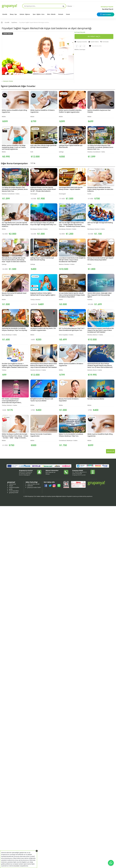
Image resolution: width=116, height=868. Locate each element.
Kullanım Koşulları (67, 496)
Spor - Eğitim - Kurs (39, 14)
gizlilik (11, 489)
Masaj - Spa (13, 14)
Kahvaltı (61, 14)
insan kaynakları (14, 491)
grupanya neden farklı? (34, 487)
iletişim (11, 486)
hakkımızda (12, 484)
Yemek (68, 14)
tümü (32, 163)
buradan (17, 866)
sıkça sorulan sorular (33, 484)
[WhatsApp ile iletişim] (111, 863)
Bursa (69, 6)
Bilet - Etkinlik (51, 14)
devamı (111, 451)
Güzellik (5, 14)
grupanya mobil (14, 493)
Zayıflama (14, 22)
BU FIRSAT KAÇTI (94, 36)
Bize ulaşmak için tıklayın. (51, 473)
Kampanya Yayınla (107, 7)
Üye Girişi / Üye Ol (108, 9)
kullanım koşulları (14, 487)
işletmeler (30, 486)
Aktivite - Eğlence (25, 14)
